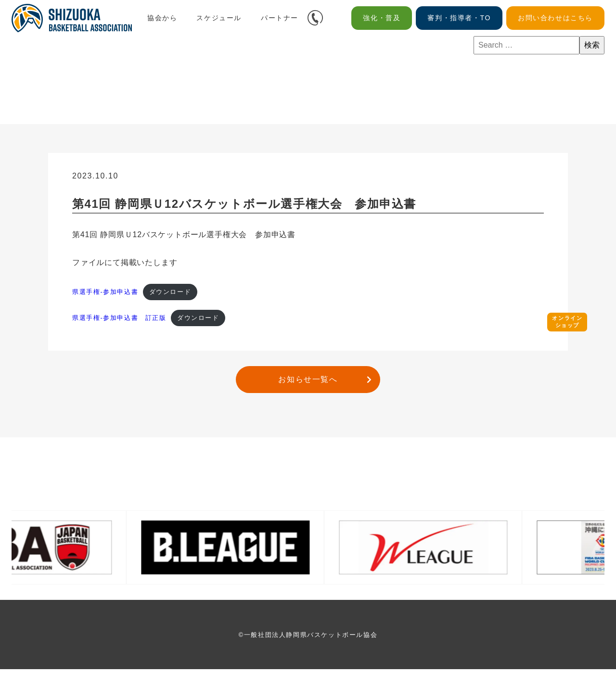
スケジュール (219, 18)
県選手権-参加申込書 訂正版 (119, 321)
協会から (162, 18)
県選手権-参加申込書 (105, 293)
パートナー (280, 18)
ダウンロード (170, 293)
